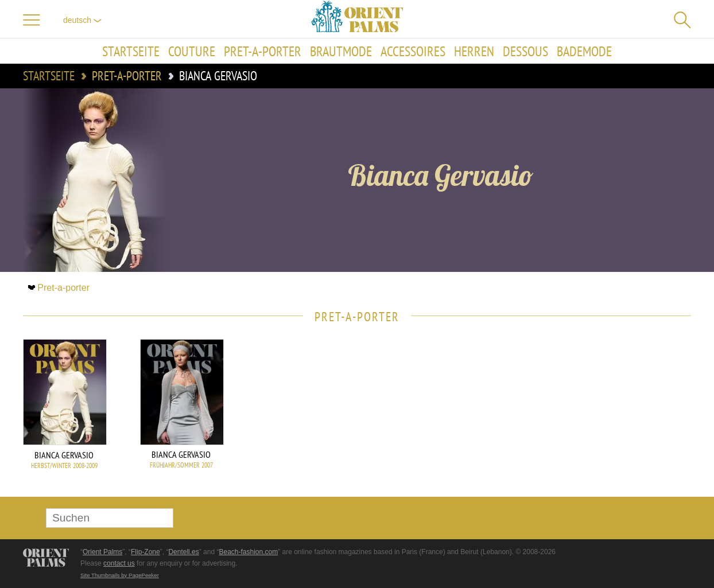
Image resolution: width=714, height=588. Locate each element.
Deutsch (82, 20)
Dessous (525, 51)
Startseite (131, 51)
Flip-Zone (145, 552)
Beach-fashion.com (248, 552)
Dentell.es (183, 552)
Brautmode (341, 51)
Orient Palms (102, 552)
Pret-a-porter (263, 51)
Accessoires (413, 51)
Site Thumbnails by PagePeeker (120, 575)
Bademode (584, 51)
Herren (474, 51)
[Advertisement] (611, 416)
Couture (192, 51)
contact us (119, 563)
